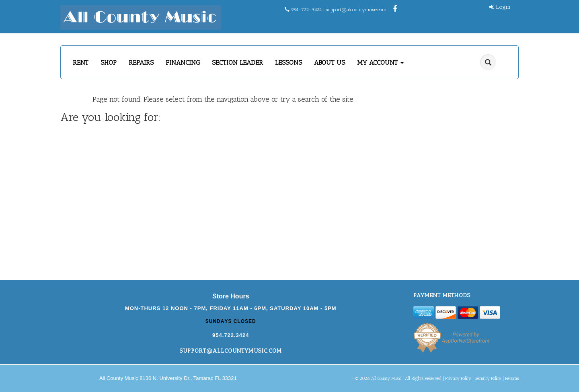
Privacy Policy (458, 379)
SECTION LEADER (237, 62)
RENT (81, 62)
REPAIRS (141, 62)
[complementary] (521, 348)
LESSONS (288, 62)
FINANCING (183, 62)
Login (500, 7)
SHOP (109, 62)
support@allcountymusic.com (356, 10)
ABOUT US (330, 62)
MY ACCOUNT (380, 62)
